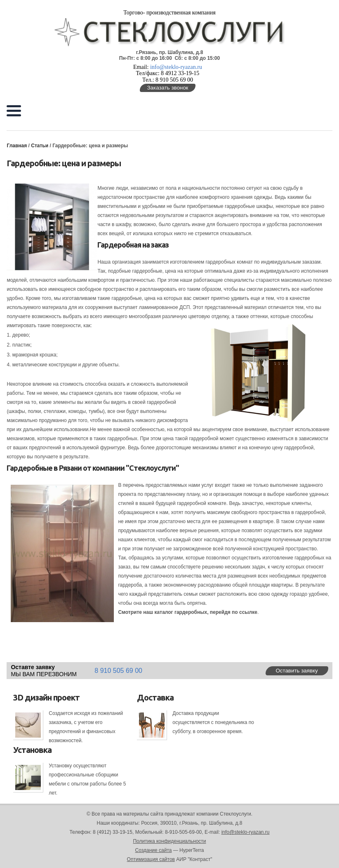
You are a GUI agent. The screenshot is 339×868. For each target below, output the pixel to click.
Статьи (40, 146)
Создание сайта (154, 850)
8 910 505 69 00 (118, 671)
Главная (17, 146)
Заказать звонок (168, 88)
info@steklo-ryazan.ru (176, 67)
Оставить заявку (297, 671)
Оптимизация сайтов (151, 859)
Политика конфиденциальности (169, 841)
